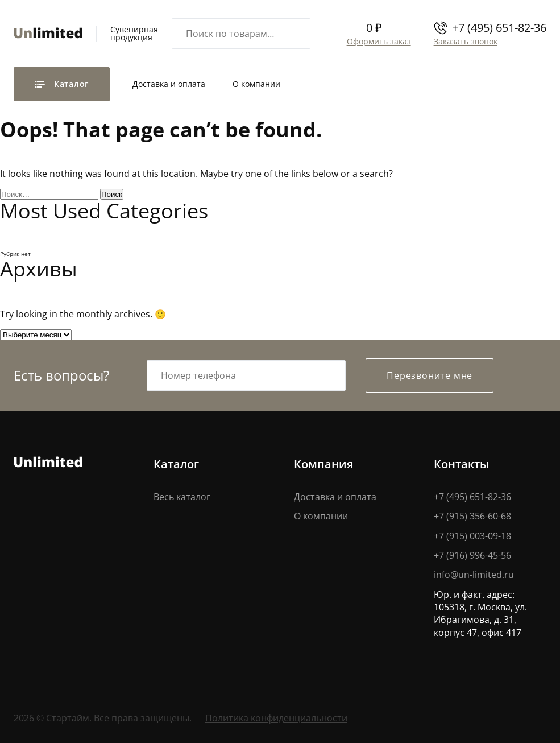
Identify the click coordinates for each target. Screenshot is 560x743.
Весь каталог (182, 497)
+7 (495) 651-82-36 (499, 28)
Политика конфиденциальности (276, 718)
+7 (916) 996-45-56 (472, 555)
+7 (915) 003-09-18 (472, 536)
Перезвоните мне (430, 375)
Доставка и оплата (169, 84)
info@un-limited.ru (474, 575)
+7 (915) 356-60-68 (472, 516)
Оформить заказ (378, 41)
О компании (256, 84)
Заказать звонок (464, 41)
